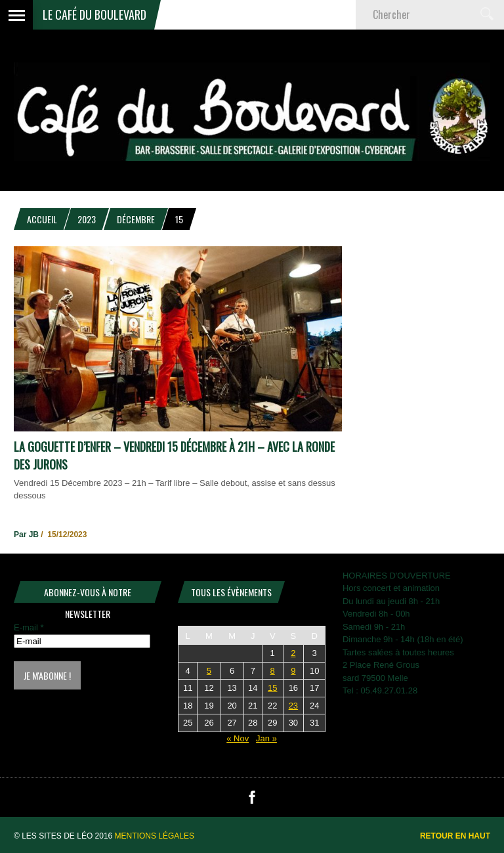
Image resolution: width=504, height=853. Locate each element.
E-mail (29, 627)
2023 (87, 219)
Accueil (42, 219)
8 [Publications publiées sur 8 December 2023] (273, 671)
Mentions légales (155, 836)
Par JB (26, 535)
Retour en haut (455, 836)
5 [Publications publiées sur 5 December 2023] (209, 671)
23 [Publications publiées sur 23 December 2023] (293, 706)
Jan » (266, 738)
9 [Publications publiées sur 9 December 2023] (293, 671)
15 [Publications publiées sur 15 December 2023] (272, 688)
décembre (136, 219)
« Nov (238, 738)
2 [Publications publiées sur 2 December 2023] (293, 653)
